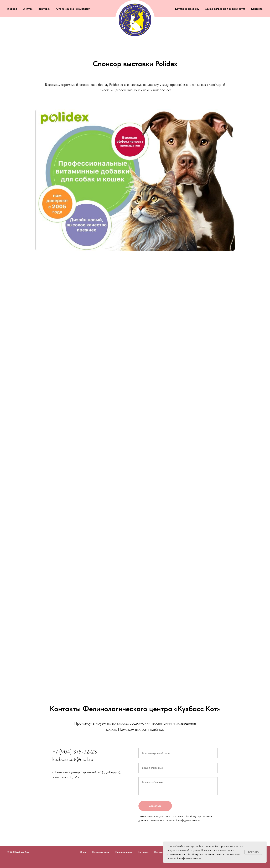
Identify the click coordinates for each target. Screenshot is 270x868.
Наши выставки (101, 852)
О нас (83, 852)
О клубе (28, 9)
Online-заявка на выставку (73, 9)
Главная (12, 9)
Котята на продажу (187, 9)
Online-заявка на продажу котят (225, 9)
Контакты (257, 9)
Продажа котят (124, 852)
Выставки (44, 9)
